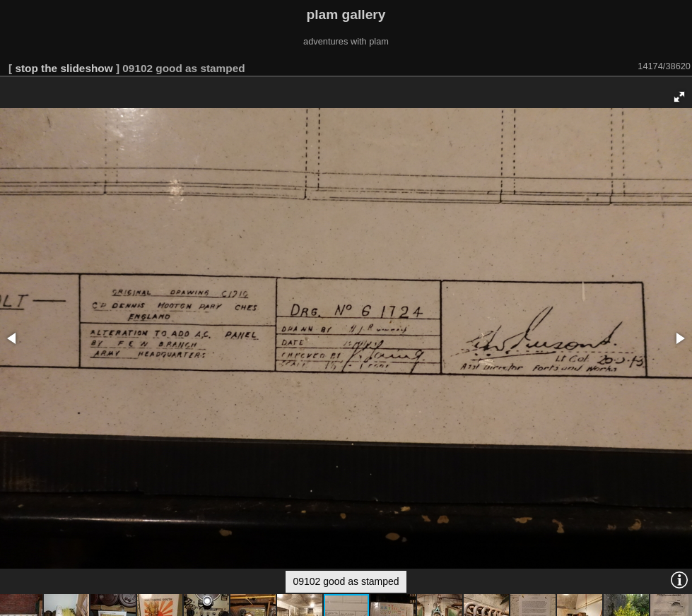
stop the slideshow (64, 68)
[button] (679, 97)
